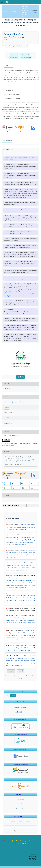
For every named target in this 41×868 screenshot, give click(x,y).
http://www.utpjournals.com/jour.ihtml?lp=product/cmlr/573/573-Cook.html (18, 196)
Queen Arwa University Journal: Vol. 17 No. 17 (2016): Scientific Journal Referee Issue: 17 (20, 555)
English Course (14, 54)
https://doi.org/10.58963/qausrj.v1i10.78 (17, 46)
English (13, 696)
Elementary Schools (14, 57)
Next (20, 671)
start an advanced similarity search (22, 676)
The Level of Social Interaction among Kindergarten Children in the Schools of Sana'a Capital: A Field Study (20, 596)
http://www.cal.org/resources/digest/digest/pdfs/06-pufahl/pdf (20, 295)
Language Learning (25, 54)
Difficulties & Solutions (26, 57)
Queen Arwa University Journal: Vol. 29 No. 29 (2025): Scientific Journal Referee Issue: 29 (20, 600)
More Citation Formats (13, 465)
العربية (6, 696)
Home (5, 12)
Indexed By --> (20, 712)
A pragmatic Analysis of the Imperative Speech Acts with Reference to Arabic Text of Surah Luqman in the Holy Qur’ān (20, 633)
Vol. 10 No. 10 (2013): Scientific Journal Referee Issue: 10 (25, 12)
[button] (6, 483)
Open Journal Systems (20, 831)
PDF (22, 377)
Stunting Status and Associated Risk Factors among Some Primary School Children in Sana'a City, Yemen (20, 618)
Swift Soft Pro (21, 843)
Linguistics (8, 423)
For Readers (20, 799)
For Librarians (20, 809)
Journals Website (20, 707)
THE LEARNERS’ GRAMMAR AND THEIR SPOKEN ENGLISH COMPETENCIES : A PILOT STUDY (20, 565)
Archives (14, 12)
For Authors (20, 804)
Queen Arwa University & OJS (21, 841)
